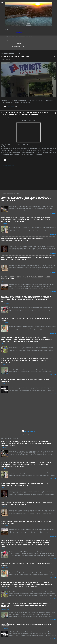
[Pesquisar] (55, 3)
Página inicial (12, 47)
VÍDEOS (47, 47)
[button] (55, 57)
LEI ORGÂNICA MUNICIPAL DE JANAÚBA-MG (31, 47)
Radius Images (32, 434)
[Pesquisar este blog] (28, 40)
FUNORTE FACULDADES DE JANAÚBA (15, 57)
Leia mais (53, 214)
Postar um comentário (8, 165)
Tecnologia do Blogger (29, 431)
